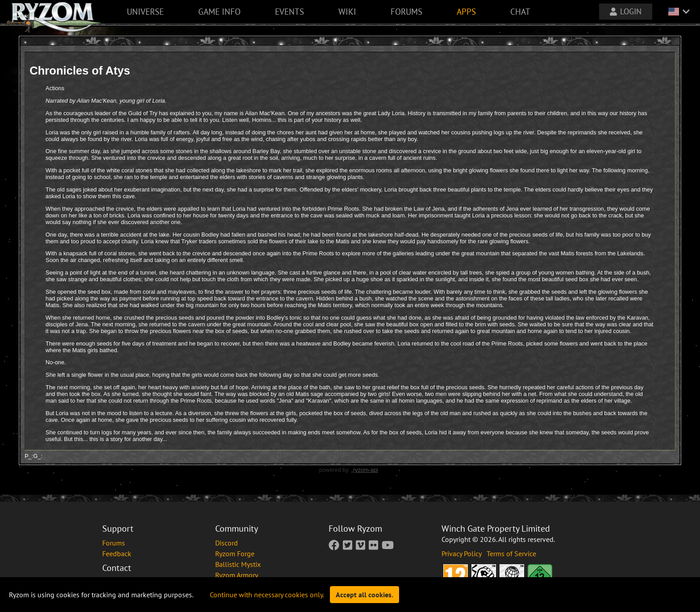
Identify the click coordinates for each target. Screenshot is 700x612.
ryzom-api (366, 470)
